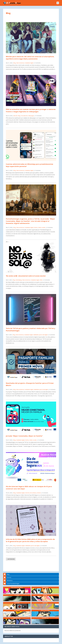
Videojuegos (31, 116)
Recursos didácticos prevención (13, 631)
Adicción (15, 116)
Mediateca (8, 580)
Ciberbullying (19, 280)
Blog (15, 63)
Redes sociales (42, 227)
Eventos (36, 227)
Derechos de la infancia (31, 493)
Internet (39, 493)
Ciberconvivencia (20, 63)
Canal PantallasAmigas (11, 584)
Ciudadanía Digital (29, 63)
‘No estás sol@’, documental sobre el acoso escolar (26, 276)
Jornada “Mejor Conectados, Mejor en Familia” (24, 436)
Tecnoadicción (24, 116)
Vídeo (41, 280)
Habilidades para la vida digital (40, 335)
